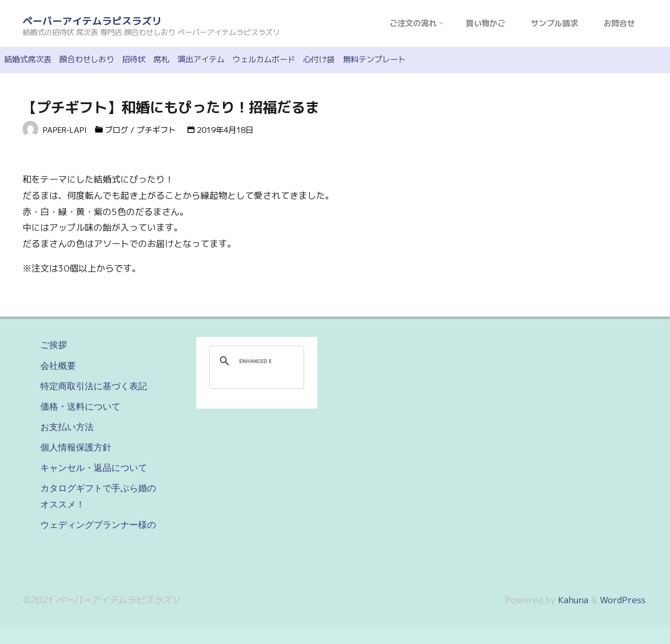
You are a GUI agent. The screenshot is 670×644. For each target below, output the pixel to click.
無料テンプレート (374, 59)
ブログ (116, 130)
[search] (255, 361)
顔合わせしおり (87, 59)
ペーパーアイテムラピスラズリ (92, 21)
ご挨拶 (54, 345)
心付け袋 (319, 59)
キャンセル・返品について (94, 468)
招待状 (134, 59)
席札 (161, 59)
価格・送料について (80, 406)
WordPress (623, 600)
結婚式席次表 (28, 59)
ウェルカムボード (264, 59)
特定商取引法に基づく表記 (94, 386)
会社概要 (58, 366)
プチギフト (156, 130)
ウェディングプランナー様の (98, 525)
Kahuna (572, 600)
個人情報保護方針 (76, 447)
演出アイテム (201, 59)
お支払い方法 (67, 427)
